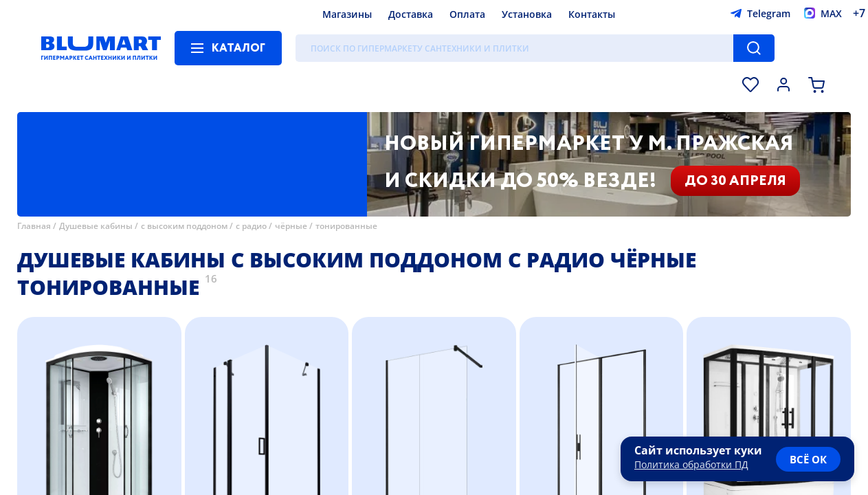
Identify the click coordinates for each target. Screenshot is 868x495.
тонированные (346, 226)
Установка (527, 14)
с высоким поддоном (184, 226)
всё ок (808, 459)
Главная (34, 226)
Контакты (592, 14)
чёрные (291, 226)
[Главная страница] (101, 48)
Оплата (467, 14)
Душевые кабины (96, 226)
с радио (251, 226)
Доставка (411, 14)
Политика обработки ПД (691, 464)
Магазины (347, 14)
